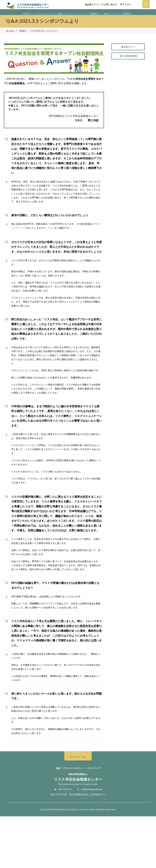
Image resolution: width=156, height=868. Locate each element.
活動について (63, 15)
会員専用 (132, 15)
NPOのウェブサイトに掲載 (30, 241)
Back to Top (78, 808)
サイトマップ (94, 820)
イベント (81, 15)
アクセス (128, 5)
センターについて (40, 15)
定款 (58, 820)
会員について (114, 15)
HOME (21, 15)
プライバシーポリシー (73, 820)
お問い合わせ (110, 5)
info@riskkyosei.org (92, 841)
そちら (70, 241)
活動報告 (96, 15)
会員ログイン (92, 5)
